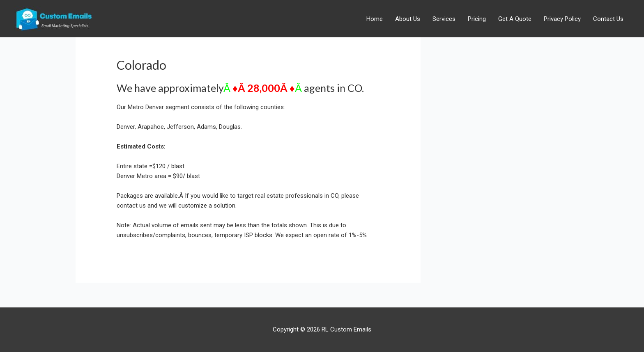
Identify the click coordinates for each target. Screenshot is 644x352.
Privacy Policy (562, 19)
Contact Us (608, 19)
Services (444, 19)
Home (375, 19)
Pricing (477, 19)
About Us (408, 19)
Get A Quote (515, 19)
